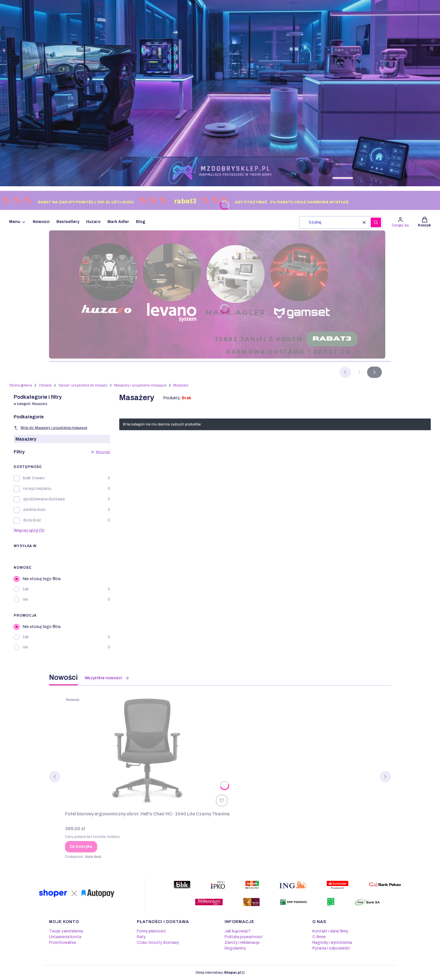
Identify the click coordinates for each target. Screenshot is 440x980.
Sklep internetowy (218, 973)
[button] (376, 222)
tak (26, 589)
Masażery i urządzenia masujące (140, 385)
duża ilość (32, 520)
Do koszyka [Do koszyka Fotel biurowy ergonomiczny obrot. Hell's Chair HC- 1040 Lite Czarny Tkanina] (81, 847)
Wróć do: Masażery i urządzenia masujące (50, 428)
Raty (141, 937)
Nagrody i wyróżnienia (332, 943)
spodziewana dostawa (44, 499)
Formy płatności (151, 931)
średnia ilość (34, 510)
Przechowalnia (62, 943)
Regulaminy (235, 948)
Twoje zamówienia (66, 931)
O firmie (319, 937)
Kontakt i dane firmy (330, 931)
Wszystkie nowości (107, 678)
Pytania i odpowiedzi (331, 948)
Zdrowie (45, 385)
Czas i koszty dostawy (158, 943)
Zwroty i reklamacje (242, 943)
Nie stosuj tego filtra (42, 579)
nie (26, 599)
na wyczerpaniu (37, 489)
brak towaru (34, 478)
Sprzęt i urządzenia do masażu (83, 385)
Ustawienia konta (65, 937)
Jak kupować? (238, 931)
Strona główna (21, 385)
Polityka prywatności (244, 937)
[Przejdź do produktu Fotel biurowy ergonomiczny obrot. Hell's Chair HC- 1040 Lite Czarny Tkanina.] (147, 752)
